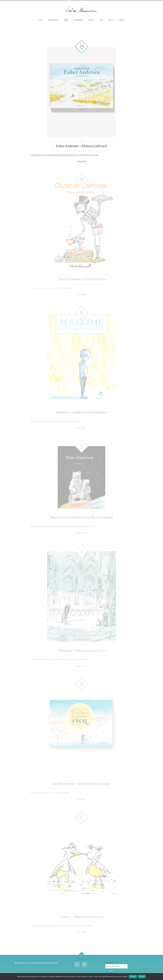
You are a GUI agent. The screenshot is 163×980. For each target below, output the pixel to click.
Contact (121, 20)
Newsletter (109, 963)
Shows (91, 20)
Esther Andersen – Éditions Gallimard (81, 146)
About (111, 20)
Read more (82, 162)
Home (41, 20)
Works (66, 20)
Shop (101, 20)
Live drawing (79, 20)
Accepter (133, 976)
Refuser (142, 976)
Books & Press (53, 20)
